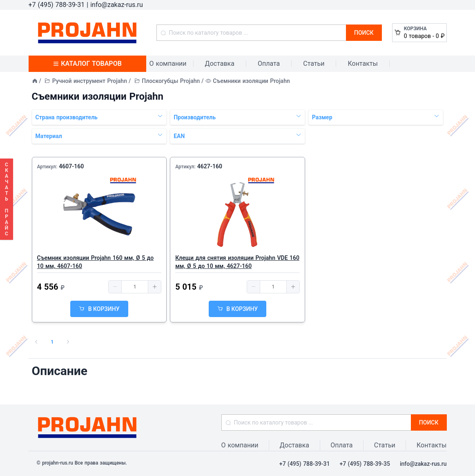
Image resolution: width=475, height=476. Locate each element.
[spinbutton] (135, 287)
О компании (168, 64)
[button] (115, 287)
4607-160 (71, 166)
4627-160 (210, 166)
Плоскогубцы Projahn (171, 81)
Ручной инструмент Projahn (90, 81)
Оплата (269, 64)
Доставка (220, 64)
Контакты (362, 64)
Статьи (314, 64)
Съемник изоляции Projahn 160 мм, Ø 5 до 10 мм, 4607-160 (96, 262)
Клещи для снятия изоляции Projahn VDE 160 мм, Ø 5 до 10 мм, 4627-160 (237, 262)
